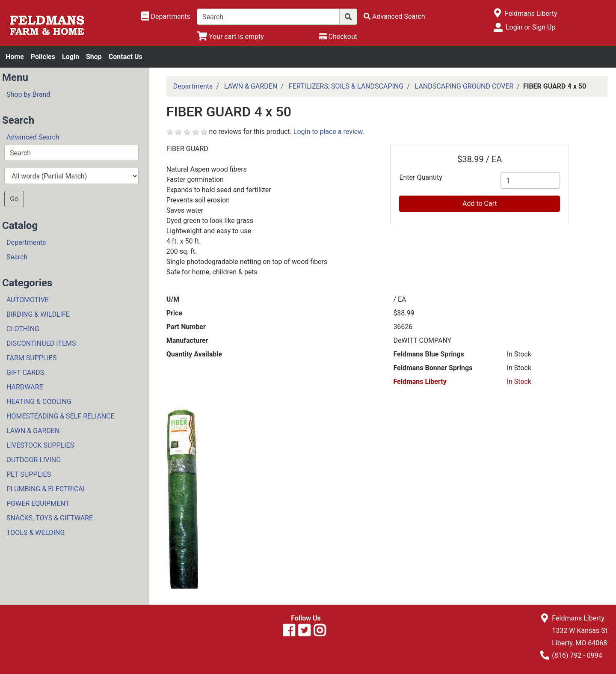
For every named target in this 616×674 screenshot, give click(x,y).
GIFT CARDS (25, 373)
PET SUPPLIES (29, 474)
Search (17, 257)
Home (15, 57)
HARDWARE (25, 387)
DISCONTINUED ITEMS (41, 343)
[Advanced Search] (394, 16)
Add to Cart (480, 203)
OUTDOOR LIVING (34, 460)
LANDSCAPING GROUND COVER (464, 86)
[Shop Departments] (166, 17)
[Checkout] (338, 37)
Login (71, 57)
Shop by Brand (28, 94)
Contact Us (126, 57)
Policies (43, 57)
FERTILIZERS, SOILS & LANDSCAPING (346, 86)
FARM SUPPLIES (31, 358)
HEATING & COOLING (39, 402)
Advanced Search (33, 137)
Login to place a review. (329, 132)
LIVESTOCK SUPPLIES (40, 445)
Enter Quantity (421, 177)
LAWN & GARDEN (33, 431)
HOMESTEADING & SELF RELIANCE (61, 416)
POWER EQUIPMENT (38, 503)
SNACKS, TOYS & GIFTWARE (50, 518)
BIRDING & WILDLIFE (38, 314)
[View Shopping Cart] (230, 37)
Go (14, 199)
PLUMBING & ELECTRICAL (46, 489)
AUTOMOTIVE (28, 300)
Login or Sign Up (530, 27)
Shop (94, 57)
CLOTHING (23, 329)
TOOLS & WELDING (36, 533)
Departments (26, 242)
